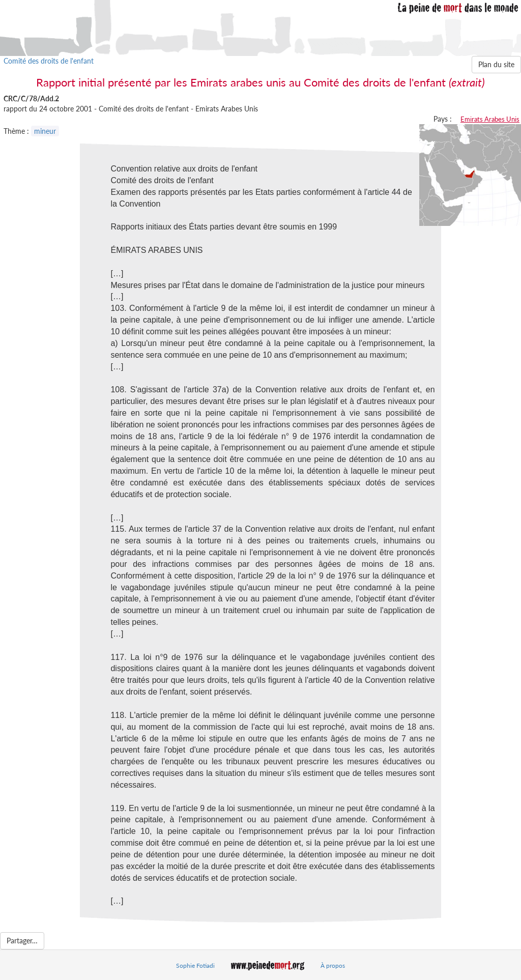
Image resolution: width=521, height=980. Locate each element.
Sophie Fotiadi (195, 965)
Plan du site (496, 64)
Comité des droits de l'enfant (49, 61)
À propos (333, 965)
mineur (45, 131)
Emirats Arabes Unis (490, 119)
